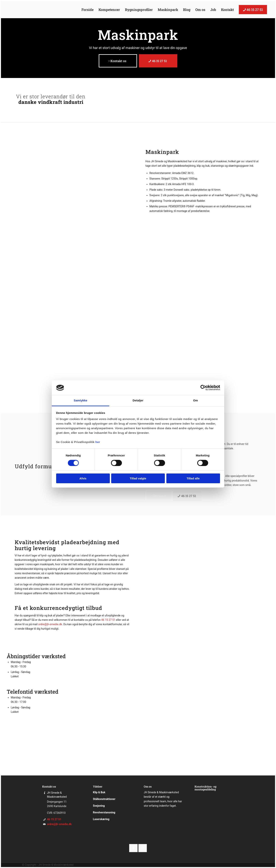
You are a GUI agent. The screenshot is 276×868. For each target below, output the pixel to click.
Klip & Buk (99, 792)
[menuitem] (87, 10)
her (98, 442)
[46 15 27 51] (158, 61)
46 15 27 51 (108, 620)
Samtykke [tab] (81, 400)
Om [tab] (195, 400)
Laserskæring (101, 819)
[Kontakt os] (118, 61)
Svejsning (99, 806)
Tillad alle (193, 478)
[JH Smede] (27, 10)
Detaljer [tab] (138, 400)
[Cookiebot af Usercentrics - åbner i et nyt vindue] (203, 388)
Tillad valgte (138, 478)
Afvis (83, 478)
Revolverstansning (104, 812)
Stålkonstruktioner (104, 799)
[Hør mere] (159, 495)
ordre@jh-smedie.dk (50, 624)
